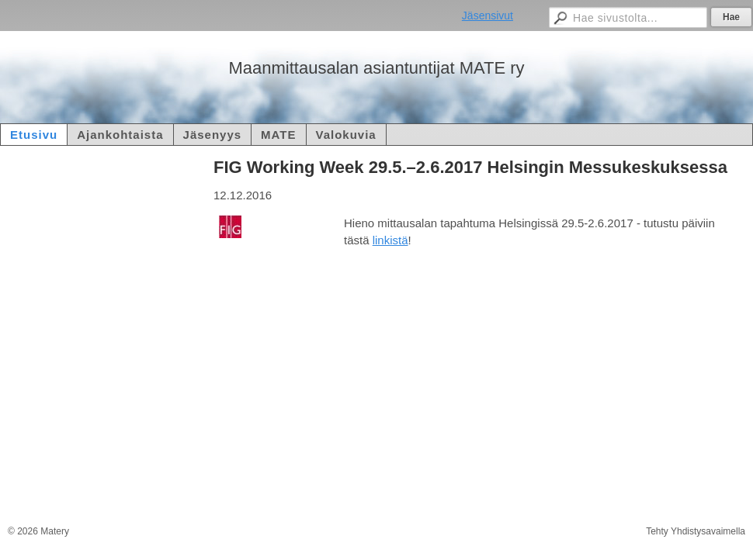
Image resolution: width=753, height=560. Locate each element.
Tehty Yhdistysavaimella (696, 531)
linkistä (390, 240)
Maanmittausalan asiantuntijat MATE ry (376, 68)
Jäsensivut (488, 16)
